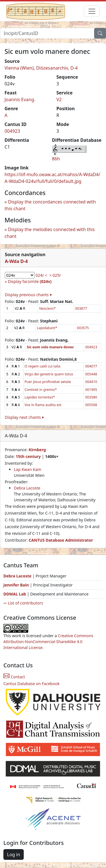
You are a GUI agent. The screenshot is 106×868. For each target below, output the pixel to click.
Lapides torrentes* (40, 397)
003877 (81, 308)
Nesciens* (47, 308)
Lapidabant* (47, 328)
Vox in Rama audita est (43, 405)
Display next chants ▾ (24, 417)
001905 (91, 390)
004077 (91, 366)
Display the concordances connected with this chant (50, 205)
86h (56, 159)
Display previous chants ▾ (28, 295)
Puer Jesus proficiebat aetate (48, 382)
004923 (12, 131)
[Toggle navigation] (92, 11)
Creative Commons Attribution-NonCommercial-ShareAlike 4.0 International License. (48, 642)
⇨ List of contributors (23, 603)
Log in (14, 854)
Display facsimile (30, 281)
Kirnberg (37, 450)
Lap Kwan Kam (28, 469)
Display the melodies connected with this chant (50, 233)
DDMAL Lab (15, 594)
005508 (91, 405)
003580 (91, 397)
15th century (28, 456)
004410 (91, 382)
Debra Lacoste (27, 488)
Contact (14, 677)
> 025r (55, 275)
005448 (91, 374)
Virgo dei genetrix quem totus (49, 374)
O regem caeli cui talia (43, 366)
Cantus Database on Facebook (32, 684)
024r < (41, 275)
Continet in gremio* (41, 390)
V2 (59, 99)
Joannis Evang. (20, 99)
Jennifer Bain (17, 585)
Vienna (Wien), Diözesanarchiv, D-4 (41, 68)
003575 (83, 328)
